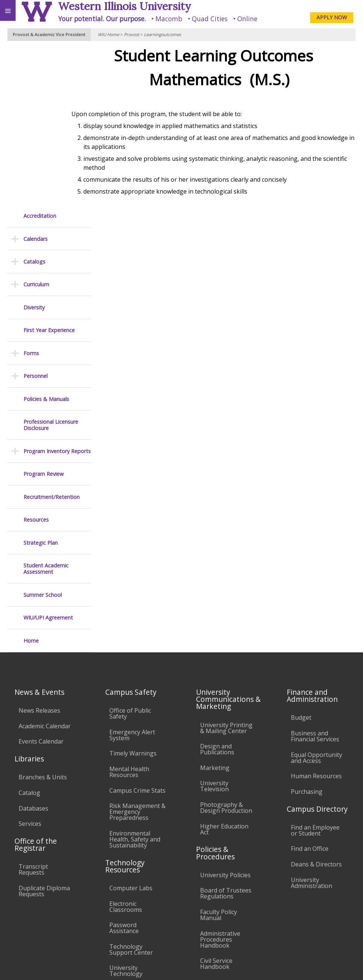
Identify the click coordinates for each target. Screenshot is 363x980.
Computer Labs (131, 727)
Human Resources (316, 615)
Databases (33, 647)
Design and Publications (217, 588)
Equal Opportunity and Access (317, 597)
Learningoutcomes (162, 34)
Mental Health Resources (129, 611)
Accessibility (21, 919)
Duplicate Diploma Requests (44, 730)
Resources (36, 359)
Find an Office (310, 688)
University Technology (126, 810)
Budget (301, 557)
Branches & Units (43, 616)
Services (30, 663)
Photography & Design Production (226, 647)
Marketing (215, 607)
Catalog (29, 632)
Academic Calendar (45, 565)
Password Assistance (124, 767)
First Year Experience (49, 169)
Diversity (34, 147)
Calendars (36, 78)
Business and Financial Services (315, 575)
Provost (131, 34)
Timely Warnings (133, 592)
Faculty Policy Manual (219, 754)
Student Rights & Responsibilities (224, 824)
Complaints (216, 843)
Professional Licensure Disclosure (51, 264)
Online (247, 19)
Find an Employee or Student (315, 669)
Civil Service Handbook (216, 803)
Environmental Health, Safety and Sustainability (135, 678)
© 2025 (205, 965)
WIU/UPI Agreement (48, 457)
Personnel (36, 215)
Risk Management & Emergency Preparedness (137, 651)
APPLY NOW (332, 17)
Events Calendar (41, 580)
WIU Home (108, 34)
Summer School (43, 434)
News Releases (39, 550)
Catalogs (34, 101)
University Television (214, 625)
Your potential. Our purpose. (102, 19)
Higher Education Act (224, 668)
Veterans (152, 919)
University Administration (311, 722)
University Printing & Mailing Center (226, 567)
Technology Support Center (131, 789)
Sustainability (111, 919)
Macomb (169, 19)
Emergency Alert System (132, 574)
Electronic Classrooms (126, 746)
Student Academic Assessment (46, 408)
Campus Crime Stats (137, 630)
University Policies (225, 714)
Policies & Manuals (46, 238)
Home (31, 480)
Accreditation (40, 55)
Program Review (44, 313)
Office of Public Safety (130, 553)
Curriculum (36, 123)
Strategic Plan (41, 382)
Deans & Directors (316, 703)
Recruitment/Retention (52, 336)
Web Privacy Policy (343, 965)
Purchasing (307, 631)
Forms (31, 192)
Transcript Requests (33, 709)
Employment (65, 919)
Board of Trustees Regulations (226, 732)
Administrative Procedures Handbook (220, 779)
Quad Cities (210, 19)
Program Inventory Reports (57, 290)
